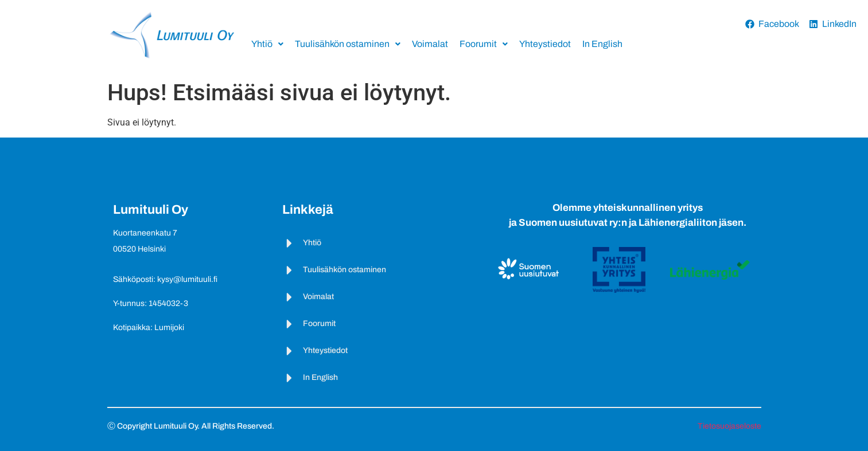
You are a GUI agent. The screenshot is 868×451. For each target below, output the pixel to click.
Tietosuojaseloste (729, 426)
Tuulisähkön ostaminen (348, 44)
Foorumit (484, 44)
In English (602, 44)
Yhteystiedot (545, 44)
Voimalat (430, 44)
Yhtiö (267, 44)
